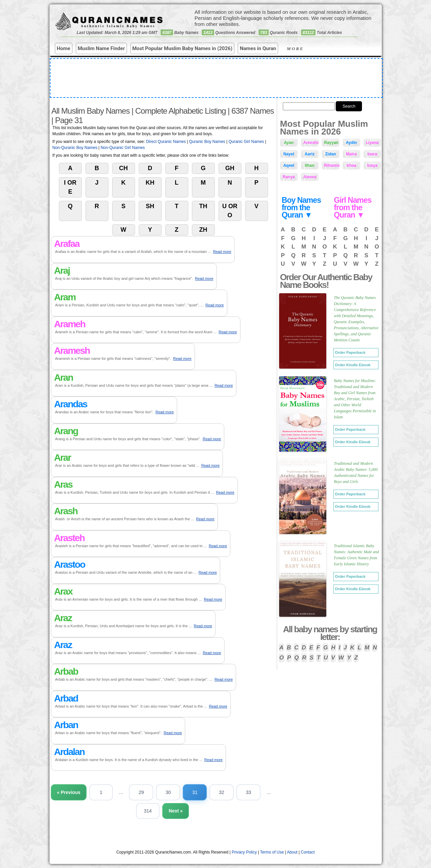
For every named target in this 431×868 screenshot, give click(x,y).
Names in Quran (258, 48)
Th (203, 206)
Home (64, 48)
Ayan (289, 143)
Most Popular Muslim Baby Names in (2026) (183, 48)
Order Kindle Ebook (353, 365)
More (301, 49)
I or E (70, 187)
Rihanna (332, 165)
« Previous (75, 792)
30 (175, 792)
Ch (124, 168)
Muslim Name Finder (101, 48)
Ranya (289, 177)
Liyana (372, 143)
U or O (230, 211)
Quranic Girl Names (246, 142)
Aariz (310, 154)
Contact (308, 853)
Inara (372, 154)
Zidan (331, 154)
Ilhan (309, 165)
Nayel (289, 154)
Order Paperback (350, 352)
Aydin (351, 143)
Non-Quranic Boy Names (75, 148)
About (292, 853)
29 (148, 792)
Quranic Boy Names (207, 142)
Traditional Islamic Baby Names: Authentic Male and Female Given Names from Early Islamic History (357, 555)
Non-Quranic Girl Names (123, 148)
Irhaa (351, 165)
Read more (222, 252)
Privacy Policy (244, 853)
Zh (203, 230)
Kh (150, 183)
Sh (150, 206)
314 (154, 811)
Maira (351, 154)
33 (256, 792)
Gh (230, 168)
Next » (183, 811)
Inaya (372, 165)
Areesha (311, 143)
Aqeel (289, 165)
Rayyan (331, 143)
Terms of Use (272, 853)
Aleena (310, 177)
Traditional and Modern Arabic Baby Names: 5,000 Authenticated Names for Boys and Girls (356, 473)
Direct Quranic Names (166, 142)
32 (229, 792)
